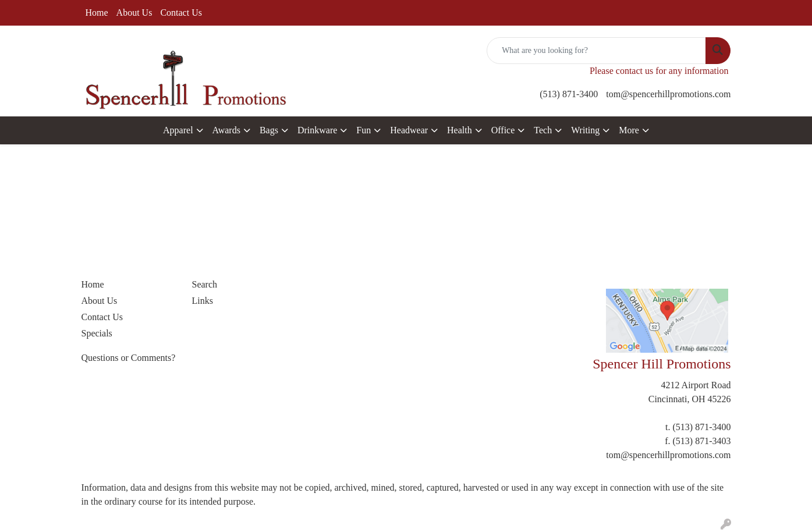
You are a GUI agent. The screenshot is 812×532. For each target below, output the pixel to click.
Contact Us (181, 13)
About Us (134, 13)
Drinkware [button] (317, 130)
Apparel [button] (178, 130)
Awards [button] (226, 130)
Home (97, 13)
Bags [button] (269, 130)
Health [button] (460, 130)
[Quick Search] (596, 51)
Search (205, 284)
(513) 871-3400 (569, 94)
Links (203, 301)
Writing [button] (585, 130)
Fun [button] (364, 130)
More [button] (629, 130)
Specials (97, 333)
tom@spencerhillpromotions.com (668, 94)
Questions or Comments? (129, 358)
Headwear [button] (409, 130)
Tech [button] (543, 130)
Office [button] (503, 130)
